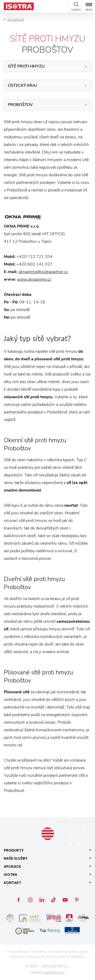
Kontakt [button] (12, 883)
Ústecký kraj (22, 85)
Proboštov (20, 105)
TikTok (53, 900)
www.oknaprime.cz (34, 279)
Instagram (30, 900)
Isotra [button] (11, 875)
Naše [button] (16, 858)
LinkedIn (42, 900)
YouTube (65, 900)
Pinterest (77, 900)
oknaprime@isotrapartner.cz (43, 272)
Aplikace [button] (12, 866)
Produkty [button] (14, 850)
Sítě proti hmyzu (26, 66)
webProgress (54, 973)
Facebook (18, 900)
